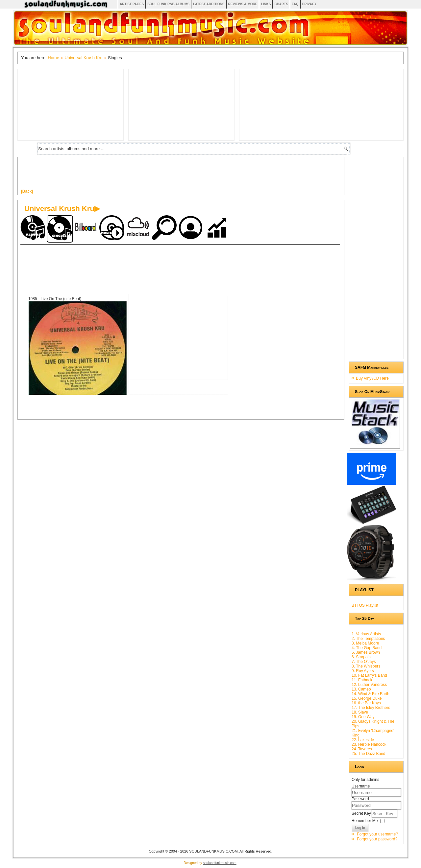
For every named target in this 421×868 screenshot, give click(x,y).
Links (266, 4)
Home (53, 58)
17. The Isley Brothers (371, 708)
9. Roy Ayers (363, 671)
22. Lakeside (363, 740)
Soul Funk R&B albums (168, 4)
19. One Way (363, 717)
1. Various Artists (366, 634)
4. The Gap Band (367, 648)
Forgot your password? (377, 839)
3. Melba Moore (365, 643)
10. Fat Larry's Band (369, 675)
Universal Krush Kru (84, 58)
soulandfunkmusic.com (220, 863)
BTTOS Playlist (365, 605)
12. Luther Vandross (369, 685)
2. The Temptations (368, 639)
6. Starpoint (362, 657)
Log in (360, 828)
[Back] (27, 191)
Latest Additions (209, 4)
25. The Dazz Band (369, 754)
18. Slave (360, 712)
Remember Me (365, 821)
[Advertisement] (141, 175)
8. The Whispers (366, 666)
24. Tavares (362, 749)
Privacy (310, 4)
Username (361, 786)
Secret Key (362, 813)
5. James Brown (366, 652)
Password (360, 799)
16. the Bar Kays (366, 703)
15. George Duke (367, 698)
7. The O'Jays (364, 662)
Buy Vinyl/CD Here (372, 378)
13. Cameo (361, 689)
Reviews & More (243, 4)
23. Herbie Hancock (369, 744)
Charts (281, 4)
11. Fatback (362, 680)
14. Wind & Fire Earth (371, 694)
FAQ (295, 4)
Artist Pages (132, 4)
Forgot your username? (377, 834)
